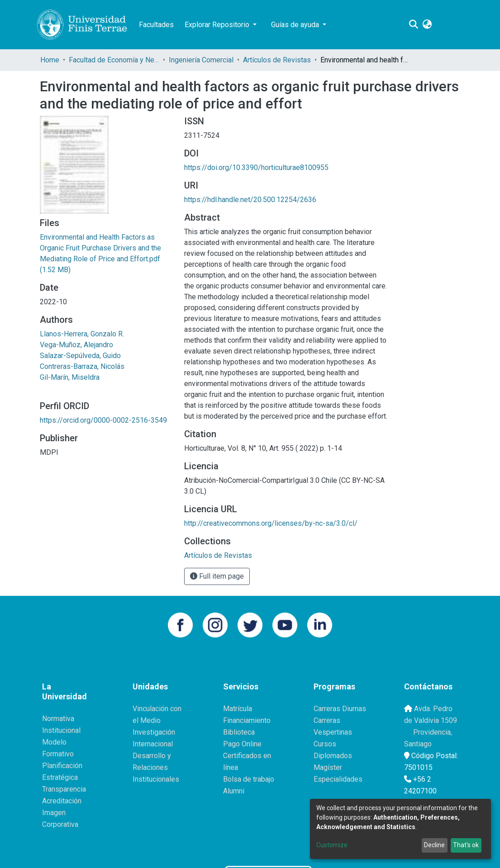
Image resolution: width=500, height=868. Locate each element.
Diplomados (333, 756)
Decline (434, 845)
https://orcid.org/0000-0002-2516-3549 (103, 420)
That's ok (466, 845)
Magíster (328, 767)
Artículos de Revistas (277, 60)
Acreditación (62, 801)
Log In (446, 25)
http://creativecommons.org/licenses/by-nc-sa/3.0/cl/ (271, 523)
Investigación (154, 732)
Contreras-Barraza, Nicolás (82, 366)
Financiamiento (247, 720)
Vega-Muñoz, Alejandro (76, 345)
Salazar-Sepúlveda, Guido (80, 356)
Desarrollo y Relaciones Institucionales (156, 767)
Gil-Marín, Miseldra (70, 377)
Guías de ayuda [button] (296, 25)
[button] (427, 25)
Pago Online (242, 744)
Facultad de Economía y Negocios (114, 60)
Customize (332, 845)
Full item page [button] (217, 576)
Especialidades (338, 779)
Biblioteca (239, 732)
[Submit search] (413, 25)
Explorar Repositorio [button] (218, 25)
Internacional (153, 744)
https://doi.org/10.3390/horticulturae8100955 (256, 167)
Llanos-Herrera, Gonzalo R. (82, 334)
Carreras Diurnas (340, 709)
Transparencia (64, 789)
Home (50, 60)
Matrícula (238, 709)
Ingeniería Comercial (201, 60)
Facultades (156, 25)
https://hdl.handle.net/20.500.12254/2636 (250, 200)
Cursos (325, 744)
